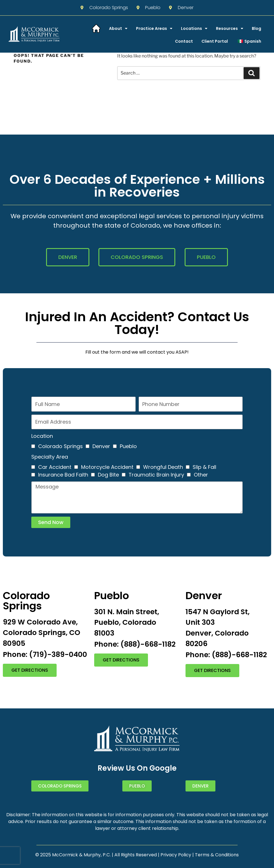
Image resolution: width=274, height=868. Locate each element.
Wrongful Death (163, 467)
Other (201, 475)
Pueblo (128, 446)
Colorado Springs (60, 446)
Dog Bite (108, 475)
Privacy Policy (176, 855)
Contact (184, 41)
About (118, 28)
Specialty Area (50, 457)
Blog (257, 28)
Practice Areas (154, 28)
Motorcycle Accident (107, 467)
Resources (230, 28)
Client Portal (215, 41)
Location (42, 436)
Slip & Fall (204, 467)
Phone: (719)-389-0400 (45, 654)
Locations (194, 28)
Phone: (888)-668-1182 (135, 644)
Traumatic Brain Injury (156, 475)
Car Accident (55, 467)
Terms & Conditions (217, 855)
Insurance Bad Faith (63, 475)
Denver (101, 446)
